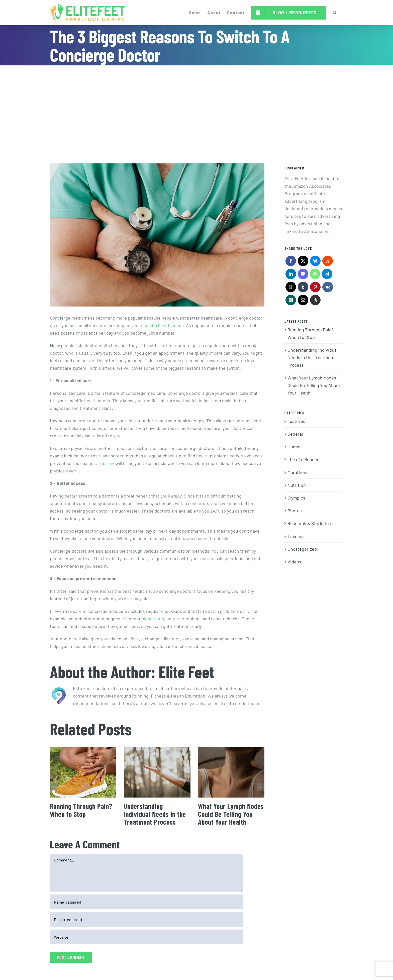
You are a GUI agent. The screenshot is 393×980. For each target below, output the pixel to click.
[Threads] (291, 288)
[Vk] (328, 288)
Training (296, 536)
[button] (335, 13)
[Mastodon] (303, 275)
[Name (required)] (146, 902)
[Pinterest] (315, 288)
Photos (295, 511)
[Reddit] (327, 262)
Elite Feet (186, 672)
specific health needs (162, 325)
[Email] (303, 301)
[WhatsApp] (315, 275)
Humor (294, 447)
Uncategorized (302, 549)
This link (106, 463)
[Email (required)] (146, 919)
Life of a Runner (303, 459)
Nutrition (297, 485)
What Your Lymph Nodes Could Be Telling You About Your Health (231, 814)
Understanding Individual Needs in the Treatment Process (155, 814)
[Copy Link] (315, 301)
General (295, 434)
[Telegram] (327, 275)
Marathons (298, 472)
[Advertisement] (197, 103)
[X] (303, 262)
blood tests (153, 619)
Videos (294, 562)
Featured (297, 421)
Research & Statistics (309, 523)
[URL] (146, 937)
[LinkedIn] (291, 275)
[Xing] (291, 301)
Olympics (296, 498)
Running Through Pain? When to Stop (81, 810)
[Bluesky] (315, 262)
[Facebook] (291, 262)
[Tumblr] (303, 288)
